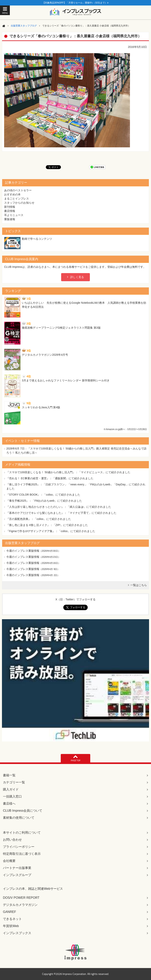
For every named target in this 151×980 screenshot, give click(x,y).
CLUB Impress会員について (23, 811)
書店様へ (9, 804)
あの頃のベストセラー (18, 190)
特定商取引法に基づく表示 (22, 854)
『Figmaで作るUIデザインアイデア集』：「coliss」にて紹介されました (51, 531)
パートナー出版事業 (17, 868)
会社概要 (9, 861)
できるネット (12, 919)
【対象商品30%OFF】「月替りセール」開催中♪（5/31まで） (75, 3)
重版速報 (10, 219)
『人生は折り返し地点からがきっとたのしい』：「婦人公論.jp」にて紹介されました (59, 507)
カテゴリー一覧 (14, 782)
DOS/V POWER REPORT (21, 898)
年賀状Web (11, 926)
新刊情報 (10, 207)
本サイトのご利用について (22, 833)
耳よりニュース (14, 215)
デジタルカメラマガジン (20, 905)
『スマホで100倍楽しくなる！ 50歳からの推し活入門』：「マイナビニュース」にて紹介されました (68, 472)
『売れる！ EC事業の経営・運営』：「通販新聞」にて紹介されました (50, 478)
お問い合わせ (12, 840)
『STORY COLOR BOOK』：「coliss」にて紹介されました (43, 495)
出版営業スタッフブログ (24, 26)
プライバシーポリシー (19, 847)
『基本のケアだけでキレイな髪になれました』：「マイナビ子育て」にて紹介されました (61, 513)
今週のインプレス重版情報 (23, 551)
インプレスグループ (17, 875)
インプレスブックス (17, 933)
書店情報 (10, 211)
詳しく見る (77, 277)
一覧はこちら (139, 585)
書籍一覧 (9, 775)
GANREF (10, 912)
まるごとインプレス (17, 199)
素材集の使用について (19, 818)
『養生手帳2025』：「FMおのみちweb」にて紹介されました (44, 501)
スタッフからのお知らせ (19, 203)
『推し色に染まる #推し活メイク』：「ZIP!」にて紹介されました (47, 525)
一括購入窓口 (12, 796)
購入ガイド (11, 789)
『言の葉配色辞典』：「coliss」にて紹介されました (39, 519)
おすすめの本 (12, 194)
